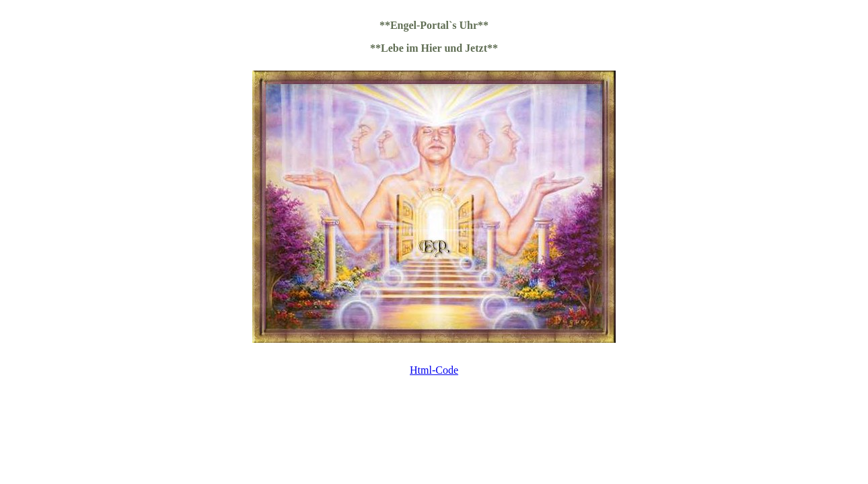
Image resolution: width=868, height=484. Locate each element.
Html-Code (434, 370)
